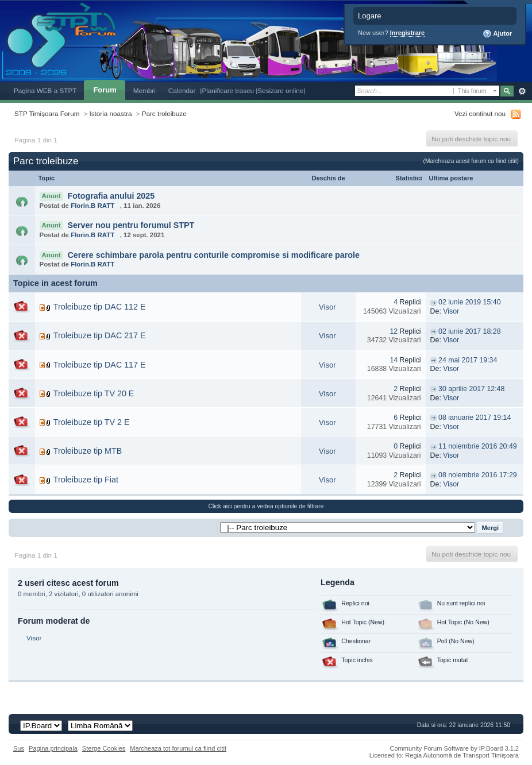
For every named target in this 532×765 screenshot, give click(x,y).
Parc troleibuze (164, 113)
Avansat (522, 91)
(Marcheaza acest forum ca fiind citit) (471, 161)
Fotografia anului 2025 (111, 196)
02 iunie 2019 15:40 (469, 302)
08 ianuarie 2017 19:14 (475, 418)
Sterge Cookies (104, 748)
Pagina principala (53, 748)
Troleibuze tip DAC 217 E (100, 335)
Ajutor (497, 34)
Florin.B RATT (92, 206)
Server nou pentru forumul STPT (131, 225)
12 (394, 331)
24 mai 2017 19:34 (468, 360)
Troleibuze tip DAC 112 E (100, 307)
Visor (327, 307)
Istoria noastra (111, 113)
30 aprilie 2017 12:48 (471, 389)
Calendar (182, 90)
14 (394, 360)
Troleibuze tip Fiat (86, 480)
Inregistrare (408, 33)
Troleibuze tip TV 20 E (94, 393)
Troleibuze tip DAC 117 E (100, 365)
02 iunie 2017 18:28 (469, 331)
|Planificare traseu (228, 90)
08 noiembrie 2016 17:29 (478, 475)
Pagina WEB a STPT (45, 90)
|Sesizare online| (280, 90)
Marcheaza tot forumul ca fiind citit (178, 748)
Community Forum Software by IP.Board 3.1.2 (454, 748)
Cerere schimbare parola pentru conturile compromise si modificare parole (213, 255)
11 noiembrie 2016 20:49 (478, 446)
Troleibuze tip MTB (88, 451)
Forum (105, 90)
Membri (144, 90)
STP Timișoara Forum (47, 113)
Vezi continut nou (480, 113)
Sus (19, 748)
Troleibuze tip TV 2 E (92, 422)
